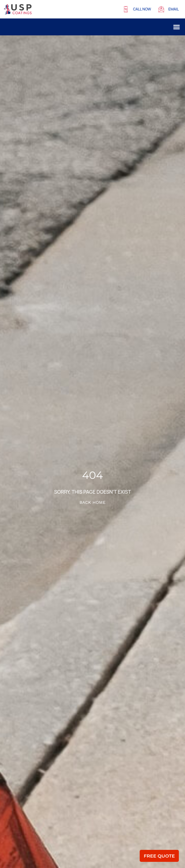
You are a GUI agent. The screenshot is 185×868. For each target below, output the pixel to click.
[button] (177, 27)
